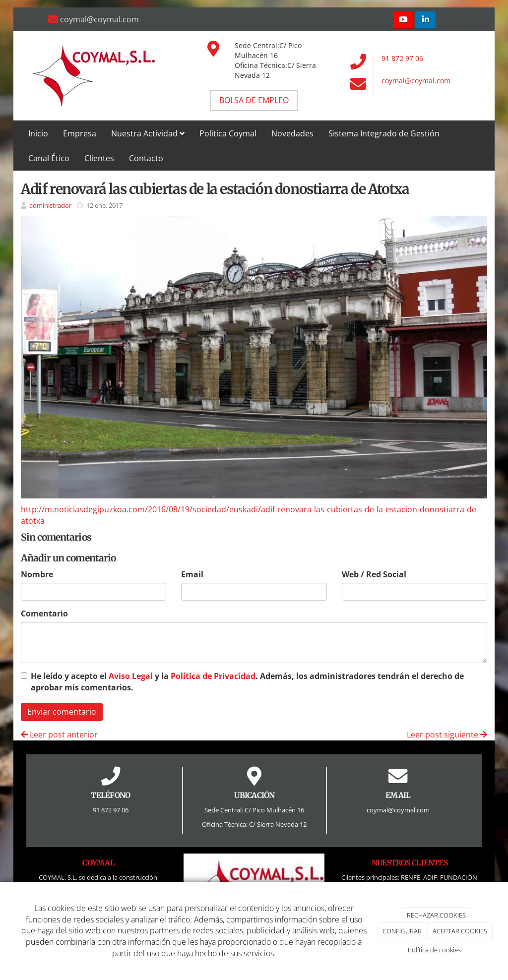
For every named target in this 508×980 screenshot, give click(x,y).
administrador (50, 205)
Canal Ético (49, 158)
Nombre (37, 574)
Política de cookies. (435, 950)
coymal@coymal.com (416, 81)
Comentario (44, 613)
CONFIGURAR (402, 931)
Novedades (292, 133)
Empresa (80, 133)
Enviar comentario (62, 712)
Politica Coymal (228, 133)
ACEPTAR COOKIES (460, 931)
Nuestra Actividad (148, 133)
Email (192, 574)
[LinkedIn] (425, 20)
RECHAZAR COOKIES (436, 915)
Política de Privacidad (213, 676)
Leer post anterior (59, 735)
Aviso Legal (131, 676)
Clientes (99, 158)
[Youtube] (403, 20)
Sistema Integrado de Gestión (384, 133)
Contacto (146, 158)
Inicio (38, 133)
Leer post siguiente (447, 735)
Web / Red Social (374, 574)
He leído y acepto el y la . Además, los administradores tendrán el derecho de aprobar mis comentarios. (247, 682)
